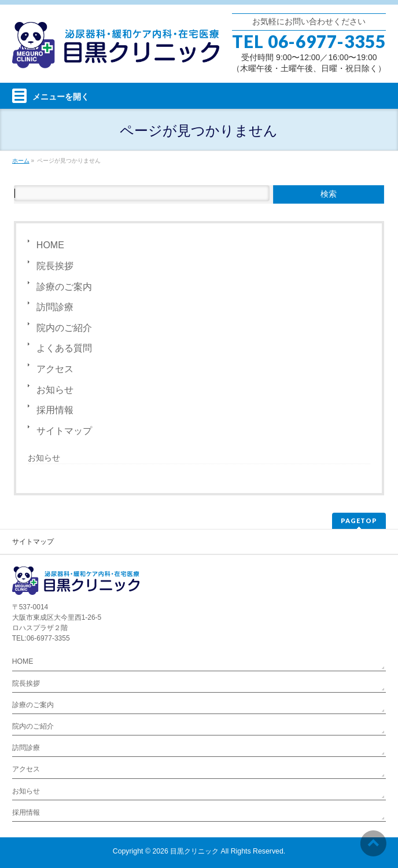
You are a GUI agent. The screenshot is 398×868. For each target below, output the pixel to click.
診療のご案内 (64, 287)
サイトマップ (64, 431)
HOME (50, 245)
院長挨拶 (55, 266)
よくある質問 (64, 348)
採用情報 (55, 410)
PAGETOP (359, 521)
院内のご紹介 (64, 328)
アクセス (55, 369)
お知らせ (55, 390)
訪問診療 (55, 307)
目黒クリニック (194, 851)
